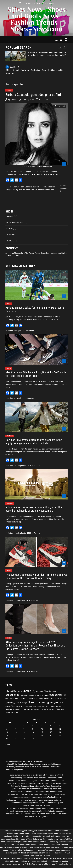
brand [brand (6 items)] (30, 691)
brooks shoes (40, 764)
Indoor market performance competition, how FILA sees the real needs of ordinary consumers (34, 509)
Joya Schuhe (45, 805)
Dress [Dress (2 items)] (39, 695)
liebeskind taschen (20, 794)
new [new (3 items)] (24, 703)
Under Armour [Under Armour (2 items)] (38, 710)
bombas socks (20, 800)
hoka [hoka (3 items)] (17, 698)
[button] (65, 47)
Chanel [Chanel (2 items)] (55, 691)
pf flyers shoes (52, 808)
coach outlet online (51, 800)
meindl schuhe (44, 847)
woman (41, 190)
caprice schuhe (37, 792)
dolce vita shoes (30, 811)
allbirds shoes (41, 781)
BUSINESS (9, 216)
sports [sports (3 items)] (18, 709)
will (36, 190)
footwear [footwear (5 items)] (59, 695)
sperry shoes (15, 767)
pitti (20, 190)
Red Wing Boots (17, 770)
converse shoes (21, 789)
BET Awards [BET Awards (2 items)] (20, 691)
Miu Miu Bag (50, 864)
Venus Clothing (51, 764)
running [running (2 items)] (30, 706)
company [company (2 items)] (32, 695)
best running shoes (18, 814)
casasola (43, 187)
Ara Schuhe (22, 786)
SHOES (8, 235)
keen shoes (25, 767)
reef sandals (30, 800)
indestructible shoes (46, 778)
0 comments (43, 100)
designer (9, 190)
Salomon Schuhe (44, 814)
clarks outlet (15, 775)
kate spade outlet (24, 792)
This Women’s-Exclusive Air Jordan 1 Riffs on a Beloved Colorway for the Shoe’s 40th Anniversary (36, 576)
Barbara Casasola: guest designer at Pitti (33, 95)
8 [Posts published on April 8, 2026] (24, 729)
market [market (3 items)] (11, 703)
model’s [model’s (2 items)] (18, 703)
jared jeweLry (34, 775)
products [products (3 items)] (43, 703)
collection (51, 187)
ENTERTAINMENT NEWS (15, 222)
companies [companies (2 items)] (25, 695)
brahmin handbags (13, 842)
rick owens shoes (28, 808)
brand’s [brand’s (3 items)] (39, 691)
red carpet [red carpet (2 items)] (17, 706)
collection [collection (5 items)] (13, 695)
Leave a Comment (64, 188)
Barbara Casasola (25, 187)
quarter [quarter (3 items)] (9, 706)
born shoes (32, 797)
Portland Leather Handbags (20, 850)
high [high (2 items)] (12, 698)
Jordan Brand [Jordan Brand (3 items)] (45, 698)
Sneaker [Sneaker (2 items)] (61, 706)
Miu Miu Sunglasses (40, 817)
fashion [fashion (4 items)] (47, 695)
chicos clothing (55, 783)
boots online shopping (24, 803)
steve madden (42, 797)
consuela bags (15, 808)
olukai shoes (51, 781)
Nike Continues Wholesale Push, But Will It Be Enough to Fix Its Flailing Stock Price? (36, 374)
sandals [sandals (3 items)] (46, 706)
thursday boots (53, 794)
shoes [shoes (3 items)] (54, 706)
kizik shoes (38, 786)
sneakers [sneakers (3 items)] (10, 709)
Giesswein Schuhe (49, 767)
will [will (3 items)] (62, 709)
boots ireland (55, 811)
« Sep (8, 744)
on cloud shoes (35, 767)
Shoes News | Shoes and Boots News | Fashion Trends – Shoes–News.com (36, 19)
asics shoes (45, 783)
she (24, 190)
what (28, 190)
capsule (36, 187)
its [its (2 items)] (37, 698)
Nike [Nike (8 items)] (33, 702)
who (32, 190)
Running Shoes (22, 778)
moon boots (44, 789)
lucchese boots (49, 792)
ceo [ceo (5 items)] (48, 691)
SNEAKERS (10, 241)
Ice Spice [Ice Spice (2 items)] (31, 698)
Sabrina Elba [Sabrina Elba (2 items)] (38, 706)
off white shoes (18, 811)
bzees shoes (23, 797)
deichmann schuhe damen (43, 803)
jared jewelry (28, 831)
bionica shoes (31, 814)
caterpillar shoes (58, 858)
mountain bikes (39, 836)
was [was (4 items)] (55, 709)
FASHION (9, 90)
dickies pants (34, 805)
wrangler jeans (40, 808)
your (53, 190)
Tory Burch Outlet (55, 789)
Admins (14, 100)
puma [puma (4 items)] (53, 703)
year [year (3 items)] (18, 712)
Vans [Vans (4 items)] (48, 709)
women (47, 190)
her (14, 190)
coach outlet (16, 783)
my (17, 190)
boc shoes (40, 800)
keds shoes (30, 764)
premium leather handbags (24, 781)
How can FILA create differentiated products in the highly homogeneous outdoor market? (47, 54)
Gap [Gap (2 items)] (7, 698)
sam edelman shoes (47, 775)
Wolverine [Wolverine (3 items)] (10, 712)
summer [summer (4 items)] (28, 709)
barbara (15, 187)
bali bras (30, 786)
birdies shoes (33, 794)
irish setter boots (52, 833)
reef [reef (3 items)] (24, 706)
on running (24, 775)
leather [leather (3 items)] (55, 698)
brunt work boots (43, 811)
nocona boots (52, 861)
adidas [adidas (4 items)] (10, 691)
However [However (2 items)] (24, 698)
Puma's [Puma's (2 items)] (60, 703)
